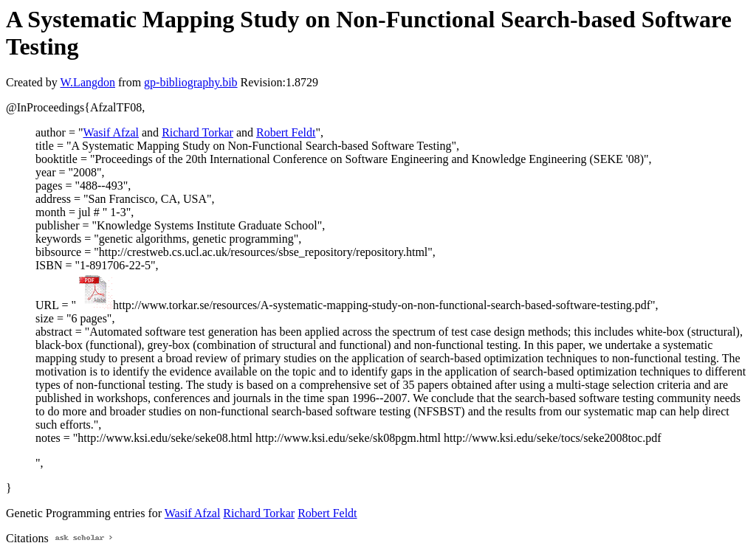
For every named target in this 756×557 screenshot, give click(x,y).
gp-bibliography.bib (191, 82)
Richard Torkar (197, 132)
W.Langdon (87, 82)
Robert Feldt (286, 132)
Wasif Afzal (111, 132)
